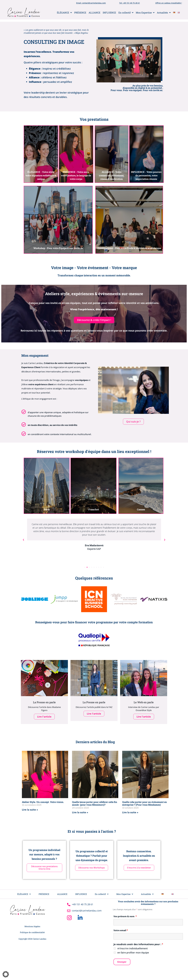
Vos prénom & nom (125, 917)
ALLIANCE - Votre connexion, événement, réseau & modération (112, 175)
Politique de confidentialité (32, 933)
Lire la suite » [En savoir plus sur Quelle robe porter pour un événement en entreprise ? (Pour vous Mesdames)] (130, 813)
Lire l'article (44, 718)
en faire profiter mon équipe (133, 953)
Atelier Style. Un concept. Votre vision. (43, 803)
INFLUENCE (109, 13)
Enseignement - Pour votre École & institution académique (129, 248)
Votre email (121, 931)
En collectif (126, 13)
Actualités (164, 13)
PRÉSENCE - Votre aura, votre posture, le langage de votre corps (76, 175)
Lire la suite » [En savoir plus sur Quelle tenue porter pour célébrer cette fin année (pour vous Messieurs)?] (80, 813)
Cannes (141, 509)
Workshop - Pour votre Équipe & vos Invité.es (58, 248)
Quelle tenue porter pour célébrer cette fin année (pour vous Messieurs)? (95, 804)
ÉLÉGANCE (64, 13)
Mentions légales (32, 927)
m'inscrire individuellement (133, 949)
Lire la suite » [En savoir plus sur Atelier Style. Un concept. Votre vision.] (30, 811)
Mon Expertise (145, 13)
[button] (23, 540)
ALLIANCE (94, 13)
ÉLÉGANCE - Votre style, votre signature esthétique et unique (41, 175)
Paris (47, 509)
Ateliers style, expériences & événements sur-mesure (94, 294)
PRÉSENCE (80, 13)
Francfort (93, 509)
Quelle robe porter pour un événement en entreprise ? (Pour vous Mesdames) (145, 804)
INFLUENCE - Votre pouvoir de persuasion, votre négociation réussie (146, 175)
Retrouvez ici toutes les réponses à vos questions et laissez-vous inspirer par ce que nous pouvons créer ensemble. (94, 331)
